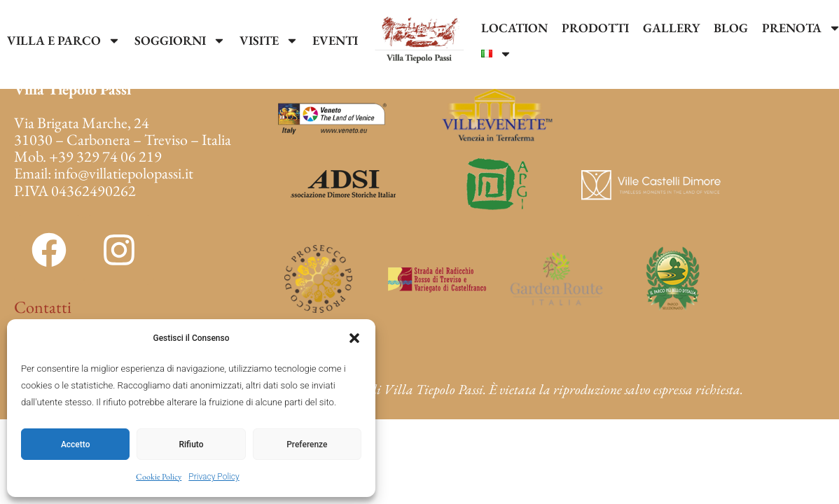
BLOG (731, 28)
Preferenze (307, 444)
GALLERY (671, 28)
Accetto (76, 444)
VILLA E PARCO (64, 41)
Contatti (43, 307)
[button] (354, 338)
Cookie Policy (159, 477)
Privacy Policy (214, 477)
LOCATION (514, 28)
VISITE (269, 41)
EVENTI (335, 40)
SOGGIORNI (180, 41)
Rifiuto (192, 444)
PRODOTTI (595, 28)
